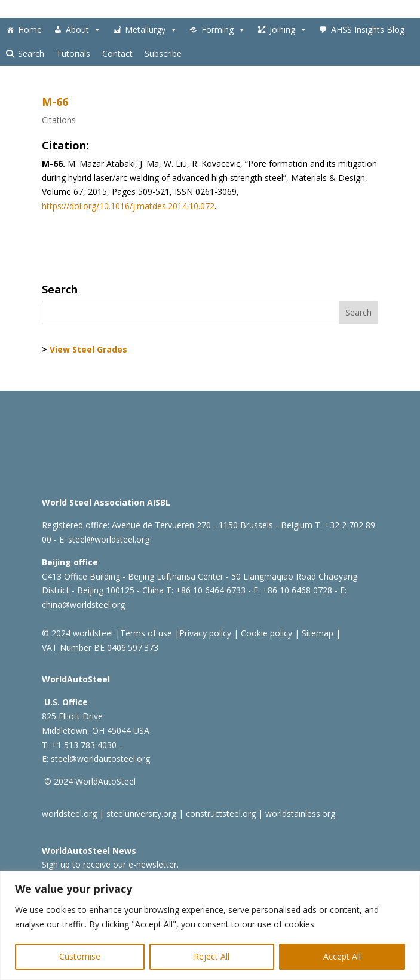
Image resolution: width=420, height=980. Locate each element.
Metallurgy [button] (151, 30)
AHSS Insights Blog (368, 30)
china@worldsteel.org (83, 604)
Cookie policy (265, 633)
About (83, 30)
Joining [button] (288, 30)
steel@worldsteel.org (109, 539)
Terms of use (146, 633)
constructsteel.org (221, 814)
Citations (59, 120)
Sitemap (316, 633)
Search (31, 53)
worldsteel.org (69, 814)
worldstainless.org (300, 814)
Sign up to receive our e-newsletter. (110, 864)
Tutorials (73, 53)
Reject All (211, 956)
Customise (80, 956)
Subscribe (163, 53)
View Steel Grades (88, 349)
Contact (117, 53)
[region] (210, 925)
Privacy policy (205, 633)
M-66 (55, 102)
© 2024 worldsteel (77, 633)
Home (30, 30)
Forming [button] (223, 30)
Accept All (342, 956)
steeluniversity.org (141, 814)
